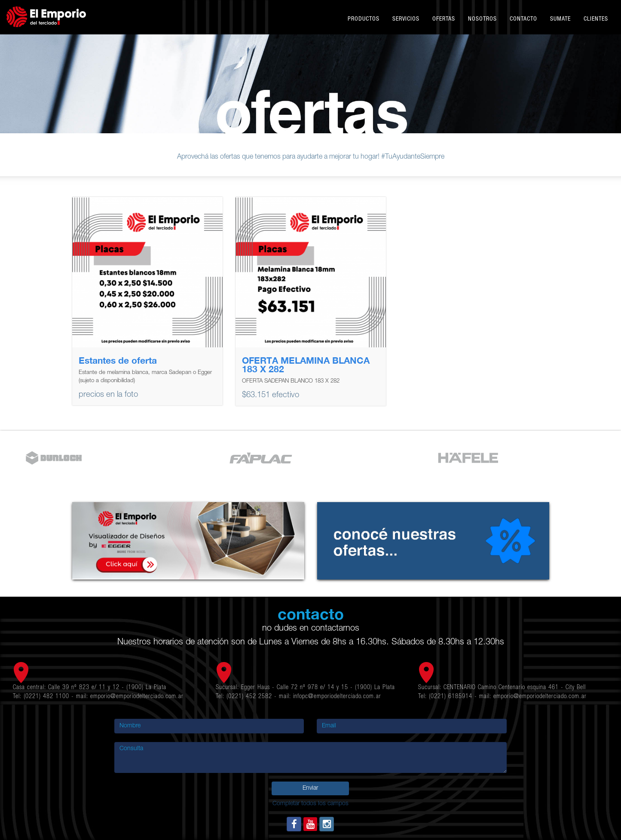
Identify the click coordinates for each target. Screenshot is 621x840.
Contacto (523, 19)
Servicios (406, 19)
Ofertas (444, 19)
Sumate (560, 19)
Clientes (596, 19)
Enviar (310, 788)
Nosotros (482, 19)
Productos (364, 19)
